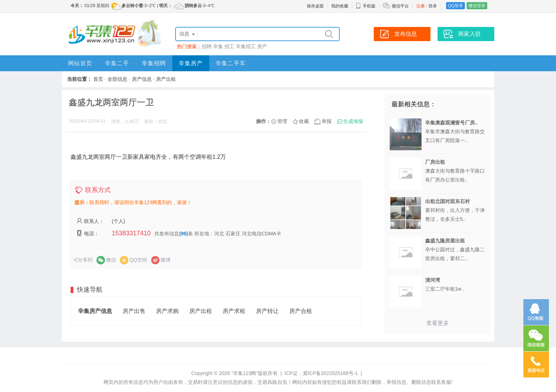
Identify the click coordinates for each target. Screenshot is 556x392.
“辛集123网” (244, 373)
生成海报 (353, 121)
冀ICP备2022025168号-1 (330, 373)
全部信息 (117, 79)
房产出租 (166, 79)
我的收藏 (340, 6)
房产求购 (167, 311)
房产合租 (301, 311)
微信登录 (477, 6)
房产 (262, 46)
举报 (327, 121)
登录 (433, 6)
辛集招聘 (154, 63)
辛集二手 (117, 63)
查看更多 (438, 323)
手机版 (366, 6)
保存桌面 (315, 6)
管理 (282, 121)
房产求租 (234, 311)
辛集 (218, 46)
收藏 (304, 121)
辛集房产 (191, 63)
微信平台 (400, 6)
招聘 (207, 46)
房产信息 (142, 79)
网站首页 (80, 63)
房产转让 (267, 311)
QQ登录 (455, 6)
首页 (98, 79)
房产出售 (134, 311)
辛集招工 (246, 46)
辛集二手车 (231, 63)
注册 (421, 6)
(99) (184, 234)
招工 (229, 46)
